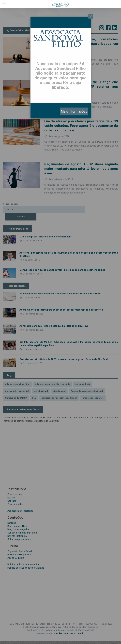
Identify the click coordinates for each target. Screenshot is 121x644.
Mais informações (74, 111)
